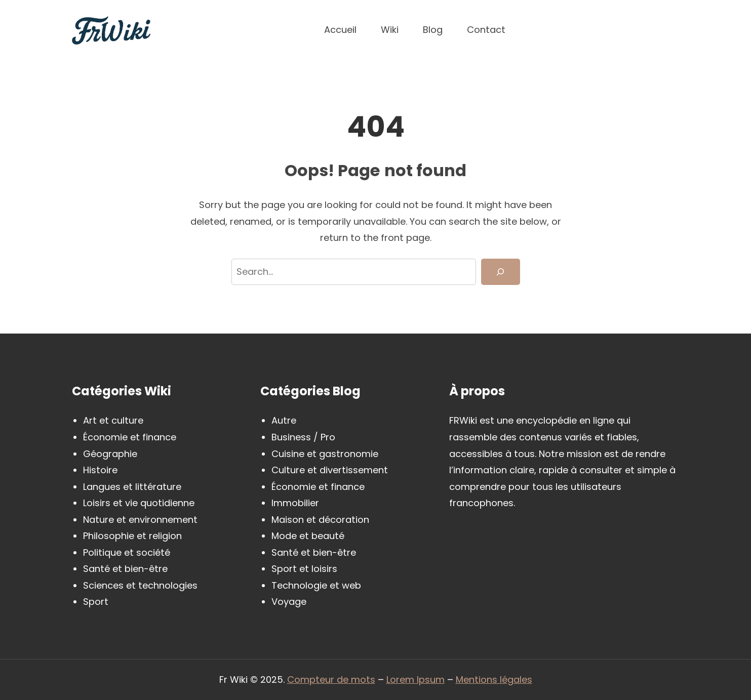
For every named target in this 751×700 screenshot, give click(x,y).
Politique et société (127, 552)
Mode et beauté (308, 536)
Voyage (289, 602)
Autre (284, 420)
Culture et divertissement (330, 470)
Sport (96, 602)
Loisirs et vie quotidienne (139, 503)
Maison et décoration (320, 520)
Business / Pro (303, 437)
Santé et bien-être (125, 569)
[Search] (500, 272)
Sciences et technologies (140, 585)
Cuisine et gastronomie (325, 454)
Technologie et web (316, 585)
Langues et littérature (132, 487)
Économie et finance (130, 437)
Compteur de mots (331, 680)
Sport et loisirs (304, 569)
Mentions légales (494, 680)
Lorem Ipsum (416, 680)
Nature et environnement (140, 520)
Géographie (110, 454)
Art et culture (113, 420)
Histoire (100, 470)
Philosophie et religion (132, 536)
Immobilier (295, 503)
